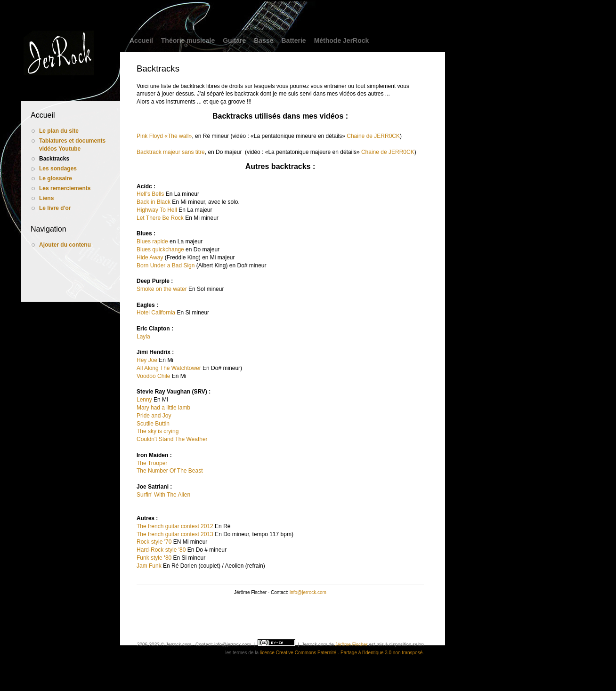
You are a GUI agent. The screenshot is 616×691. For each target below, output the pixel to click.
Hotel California (156, 313)
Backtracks (54, 159)
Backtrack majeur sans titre (171, 152)
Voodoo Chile (153, 376)
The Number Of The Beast (170, 471)
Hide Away (150, 257)
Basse (263, 40)
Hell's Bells (150, 194)
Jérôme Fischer (352, 645)
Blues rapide (152, 241)
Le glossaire (56, 178)
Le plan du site (59, 131)
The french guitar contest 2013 (175, 534)
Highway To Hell (157, 210)
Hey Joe (147, 360)
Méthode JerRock (342, 40)
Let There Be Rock (160, 218)
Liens (46, 198)
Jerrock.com (314, 645)
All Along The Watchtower (169, 368)
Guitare (234, 40)
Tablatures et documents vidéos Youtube (72, 145)
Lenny (144, 400)
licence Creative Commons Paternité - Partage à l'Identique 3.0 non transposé (341, 653)
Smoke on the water (162, 289)
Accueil (141, 40)
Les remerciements (65, 188)
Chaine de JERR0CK (373, 136)
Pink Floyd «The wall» (164, 136)
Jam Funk (149, 566)
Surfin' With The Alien (163, 495)
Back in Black (154, 202)
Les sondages (58, 169)
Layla (143, 337)
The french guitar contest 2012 (175, 526)
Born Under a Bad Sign (166, 265)
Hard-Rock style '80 (161, 550)
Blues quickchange (160, 249)
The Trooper (152, 463)
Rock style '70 (154, 542)
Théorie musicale (188, 40)
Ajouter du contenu (65, 245)
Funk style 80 (154, 558)
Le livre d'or (55, 208)
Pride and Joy (154, 416)
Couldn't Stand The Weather (172, 439)
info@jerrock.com (308, 592)
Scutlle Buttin (153, 424)
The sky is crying (158, 431)
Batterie (293, 40)
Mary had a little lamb (163, 408)
